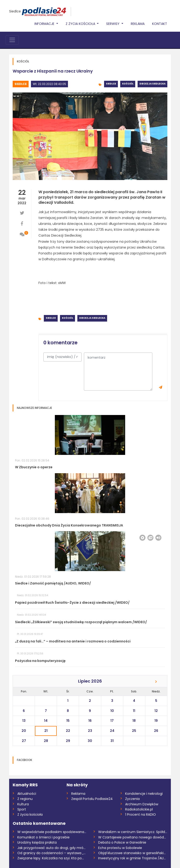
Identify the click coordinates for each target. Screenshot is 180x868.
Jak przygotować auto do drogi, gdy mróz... (52, 848)
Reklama (138, 24)
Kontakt (160, 24)
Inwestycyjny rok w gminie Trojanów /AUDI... (133, 858)
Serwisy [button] (113, 24)
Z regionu (25, 799)
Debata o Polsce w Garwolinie (122, 842)
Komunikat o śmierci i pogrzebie (43, 837)
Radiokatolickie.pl (139, 809)
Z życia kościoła (30, 814)
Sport (22, 809)
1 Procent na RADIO (141, 814)
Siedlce (15, 11)
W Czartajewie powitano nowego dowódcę (133, 837)
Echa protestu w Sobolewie (120, 848)
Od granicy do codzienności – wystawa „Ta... (52, 853)
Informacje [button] (45, 24)
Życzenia (132, 799)
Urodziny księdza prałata (37, 842)
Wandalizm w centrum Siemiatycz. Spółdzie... (133, 832)
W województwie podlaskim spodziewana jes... (52, 832)
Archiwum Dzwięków (142, 804)
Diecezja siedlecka (152, 84)
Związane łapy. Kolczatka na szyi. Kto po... (51, 858)
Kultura (23, 804)
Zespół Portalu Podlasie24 (92, 799)
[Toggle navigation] (12, 40)
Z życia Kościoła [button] (81, 24)
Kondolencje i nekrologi (144, 794)
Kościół (128, 84)
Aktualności (27, 794)
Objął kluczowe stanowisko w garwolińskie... (133, 853)
